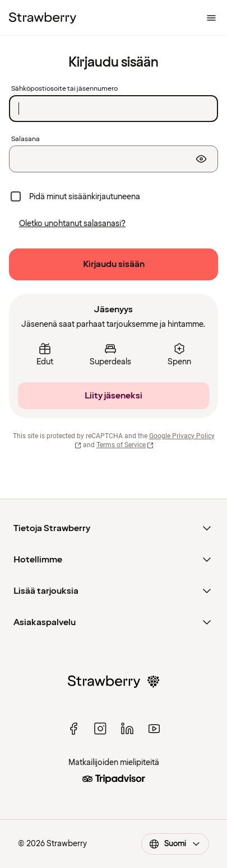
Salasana (26, 139)
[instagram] (100, 729)
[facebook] (73, 729)
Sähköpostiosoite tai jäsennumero (64, 89)
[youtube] (154, 729)
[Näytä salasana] (201, 159)
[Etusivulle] (43, 18)
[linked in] (127, 729)
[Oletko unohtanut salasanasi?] (72, 224)
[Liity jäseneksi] (113, 396)
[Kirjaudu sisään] (113, 264)
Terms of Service (125, 445)
